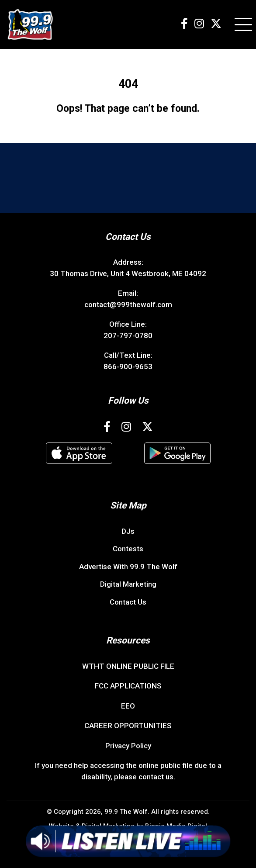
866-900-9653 (128, 367)
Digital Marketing (128, 584)
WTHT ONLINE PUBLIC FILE (128, 666)
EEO (128, 706)
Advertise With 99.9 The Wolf (128, 567)
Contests (128, 549)
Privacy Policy (128, 746)
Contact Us (128, 602)
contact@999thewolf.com (128, 304)
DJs (128, 531)
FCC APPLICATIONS (128, 686)
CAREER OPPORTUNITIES (128, 726)
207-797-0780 (128, 335)
